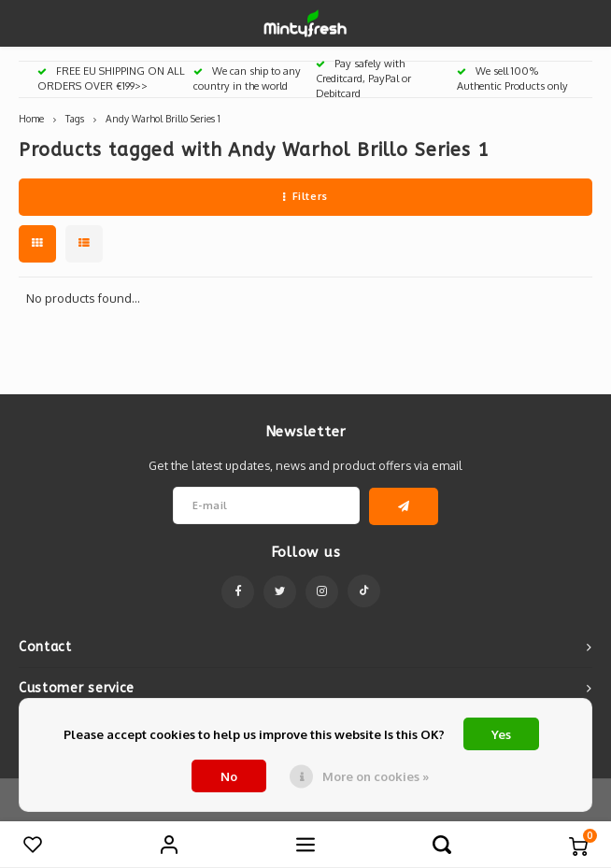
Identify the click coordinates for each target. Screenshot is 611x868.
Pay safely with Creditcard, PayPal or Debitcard (363, 78)
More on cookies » (376, 776)
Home (31, 118)
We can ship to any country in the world (247, 78)
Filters (305, 196)
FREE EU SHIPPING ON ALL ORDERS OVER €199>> (111, 78)
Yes (501, 734)
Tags (75, 118)
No (229, 776)
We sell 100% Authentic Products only (512, 78)
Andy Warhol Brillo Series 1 (163, 118)
